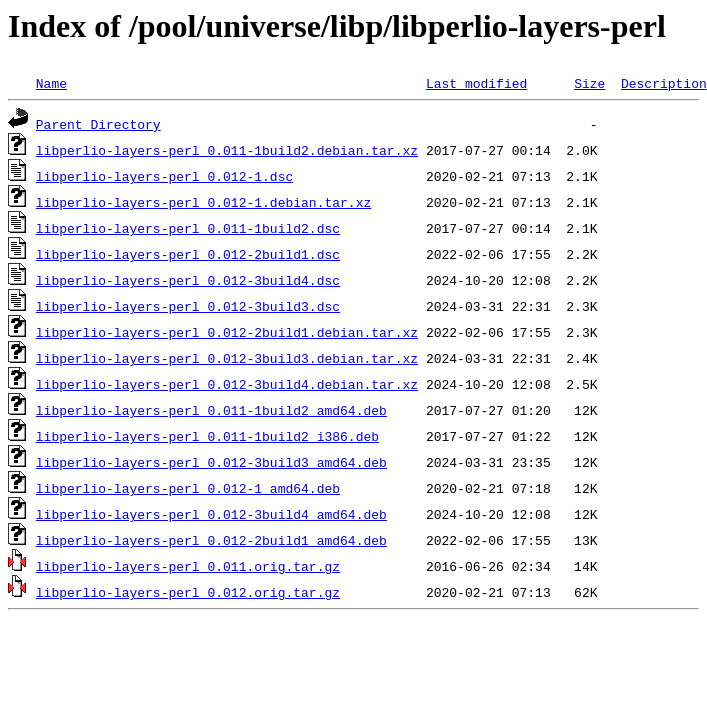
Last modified (476, 83)
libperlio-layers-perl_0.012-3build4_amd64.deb (211, 514)
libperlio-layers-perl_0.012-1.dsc (164, 176)
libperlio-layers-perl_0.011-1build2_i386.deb (207, 436)
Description (664, 83)
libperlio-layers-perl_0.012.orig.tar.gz (188, 592)
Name (51, 83)
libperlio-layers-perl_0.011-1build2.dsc (188, 228)
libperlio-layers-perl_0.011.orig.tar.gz (188, 566)
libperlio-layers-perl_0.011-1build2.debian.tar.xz (227, 150)
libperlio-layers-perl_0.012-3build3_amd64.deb (211, 462)
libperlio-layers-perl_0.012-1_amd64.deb (188, 488)
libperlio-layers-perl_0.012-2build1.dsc (188, 254)
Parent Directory (98, 124)
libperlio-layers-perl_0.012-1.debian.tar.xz (203, 202)
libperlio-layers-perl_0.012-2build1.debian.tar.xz (227, 332)
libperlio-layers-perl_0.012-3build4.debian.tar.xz (227, 384)
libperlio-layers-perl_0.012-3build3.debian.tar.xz (227, 358)
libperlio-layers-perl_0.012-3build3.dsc (188, 306)
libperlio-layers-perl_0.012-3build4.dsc (188, 280)
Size (589, 83)
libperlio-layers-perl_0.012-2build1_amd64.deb (211, 540)
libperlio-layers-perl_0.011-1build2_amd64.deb (211, 410)
